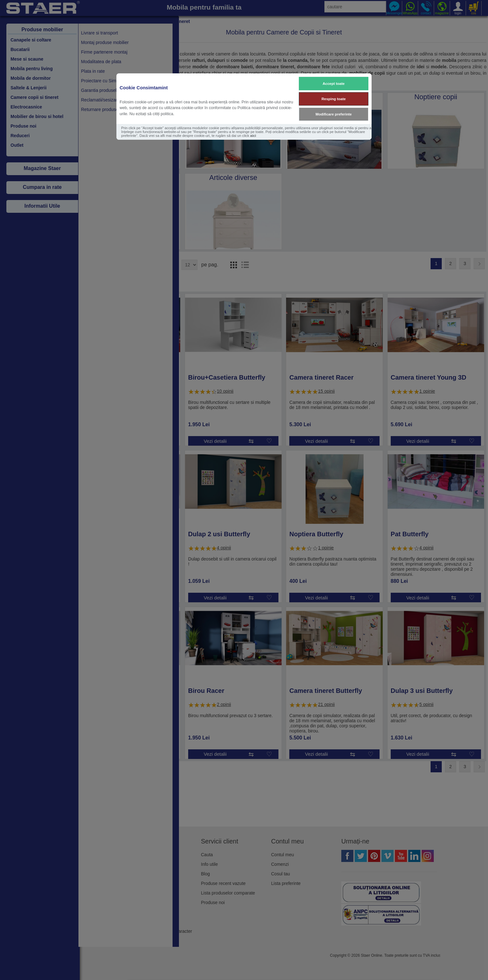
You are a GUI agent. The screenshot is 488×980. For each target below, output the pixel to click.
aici (253, 136)
